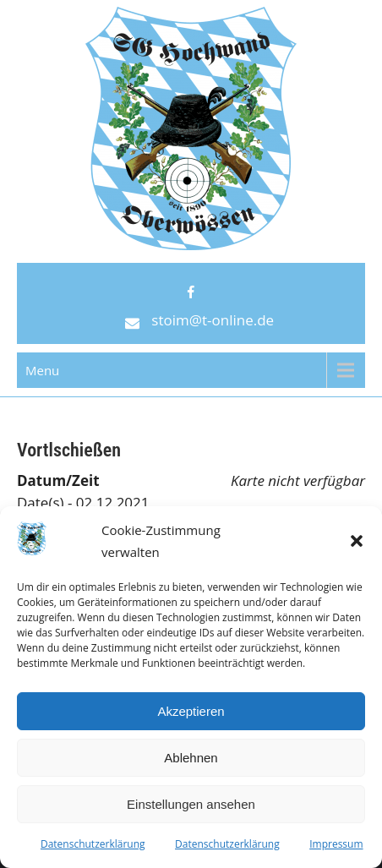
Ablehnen (191, 758)
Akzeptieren (191, 711)
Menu (42, 370)
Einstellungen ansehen (191, 804)
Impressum (336, 844)
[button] (357, 541)
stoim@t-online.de (213, 320)
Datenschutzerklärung (93, 844)
